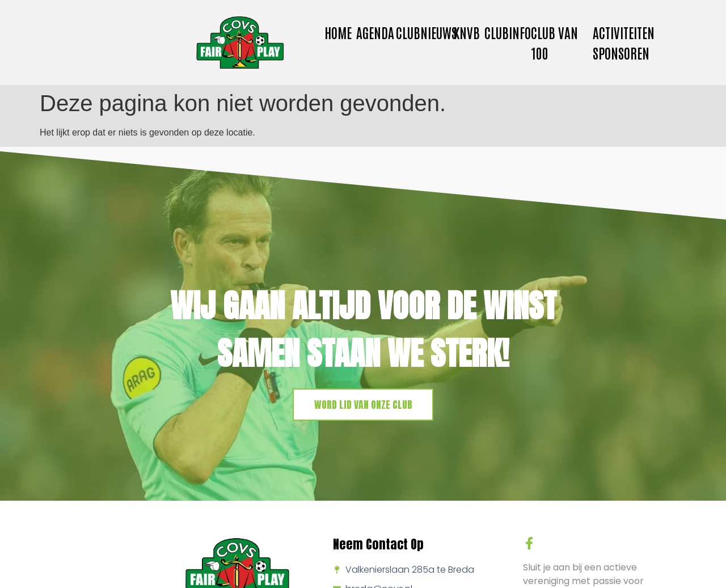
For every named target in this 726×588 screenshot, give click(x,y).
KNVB (467, 32)
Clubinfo (508, 32)
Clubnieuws (427, 32)
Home (338, 32)
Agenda (375, 32)
